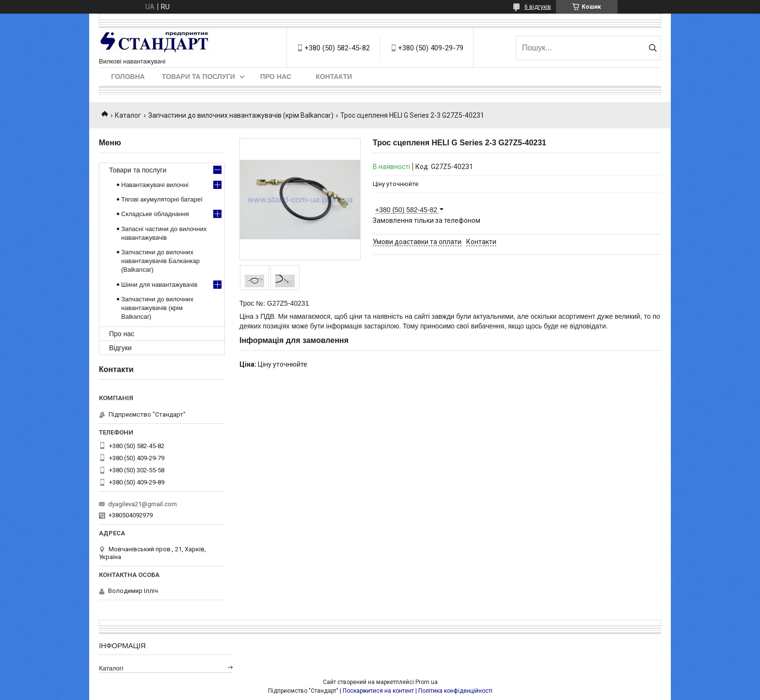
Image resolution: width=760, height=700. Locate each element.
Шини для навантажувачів (159, 285)
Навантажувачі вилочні (155, 185)
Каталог (128, 115)
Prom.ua (427, 682)
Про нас (276, 77)
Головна (128, 77)
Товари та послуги (198, 77)
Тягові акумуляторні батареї (162, 199)
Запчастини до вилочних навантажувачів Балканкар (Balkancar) (160, 261)
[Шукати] (653, 48)
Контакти (334, 77)
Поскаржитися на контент (378, 691)
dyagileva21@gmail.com (142, 504)
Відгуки (120, 348)
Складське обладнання (155, 214)
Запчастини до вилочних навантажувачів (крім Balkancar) (241, 115)
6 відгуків (538, 7)
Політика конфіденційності (455, 691)
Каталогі (111, 668)
